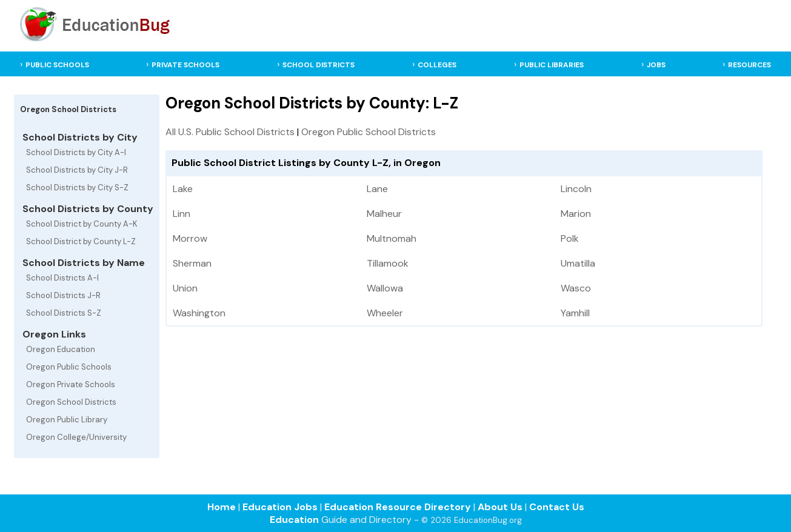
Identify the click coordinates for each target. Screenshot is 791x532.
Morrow (190, 238)
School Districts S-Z (64, 313)
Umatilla (578, 263)
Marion (576, 214)
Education (294, 520)
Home (222, 507)
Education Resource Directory (398, 507)
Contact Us (557, 507)
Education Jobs (280, 507)
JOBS (656, 65)
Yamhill (575, 313)
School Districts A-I (62, 278)
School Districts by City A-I (76, 152)
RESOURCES (749, 65)
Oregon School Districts (71, 402)
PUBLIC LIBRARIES (552, 65)
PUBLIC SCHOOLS (57, 65)
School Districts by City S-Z (77, 188)
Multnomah (392, 238)
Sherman (192, 263)
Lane (377, 189)
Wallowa (385, 288)
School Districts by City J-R (77, 170)
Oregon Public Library (67, 420)
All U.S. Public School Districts (230, 132)
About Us (500, 507)
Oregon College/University (76, 437)
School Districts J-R (63, 295)
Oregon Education (61, 349)
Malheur (384, 214)
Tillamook (388, 263)
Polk (570, 238)
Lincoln (576, 189)
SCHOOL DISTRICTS (319, 65)
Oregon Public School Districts (369, 132)
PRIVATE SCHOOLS (185, 65)
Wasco (576, 288)
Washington (199, 313)
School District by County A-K (82, 224)
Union (185, 288)
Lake (183, 189)
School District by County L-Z (81, 241)
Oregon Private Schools (71, 384)
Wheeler (385, 313)
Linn (182, 214)
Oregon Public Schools (69, 367)
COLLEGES (437, 65)
